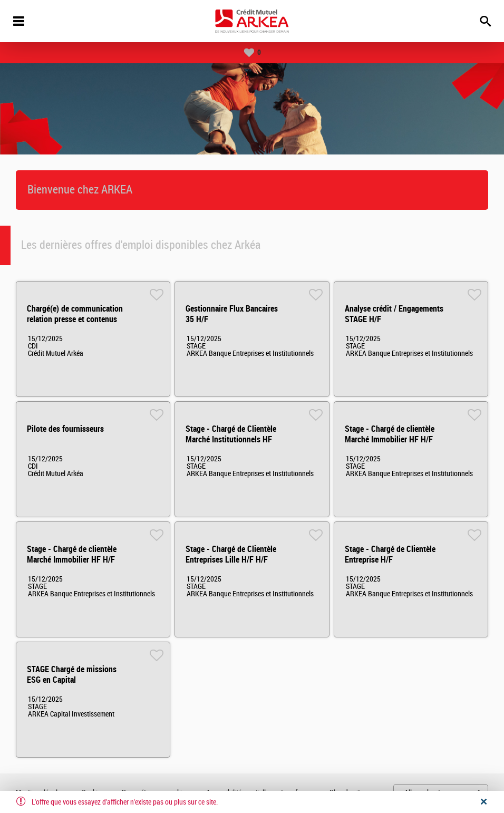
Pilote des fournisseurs (65, 429)
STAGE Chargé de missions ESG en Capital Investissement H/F (72, 680)
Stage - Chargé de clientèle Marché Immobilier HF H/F (72, 554)
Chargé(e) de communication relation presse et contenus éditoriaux (75, 319)
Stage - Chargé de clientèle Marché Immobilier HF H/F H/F (390, 439)
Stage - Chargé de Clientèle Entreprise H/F (390, 554)
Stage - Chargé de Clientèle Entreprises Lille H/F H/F (231, 554)
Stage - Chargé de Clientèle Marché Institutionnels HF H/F (231, 439)
